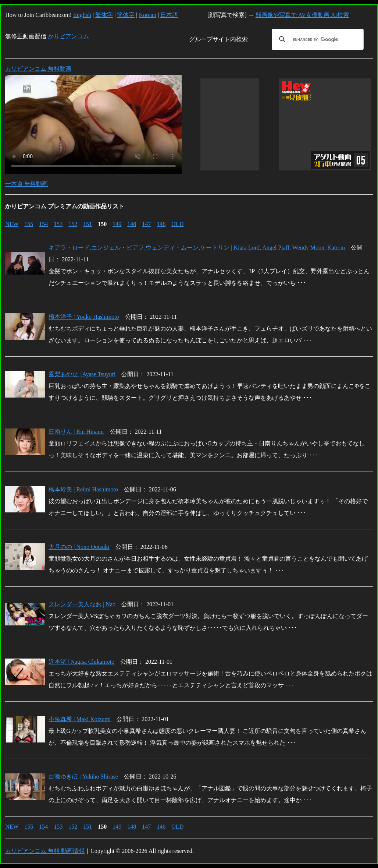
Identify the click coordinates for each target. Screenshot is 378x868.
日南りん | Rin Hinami (76, 432)
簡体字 (126, 15)
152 (73, 224)
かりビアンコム (68, 36)
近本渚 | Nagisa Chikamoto (81, 662)
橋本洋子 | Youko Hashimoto (84, 317)
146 (161, 224)
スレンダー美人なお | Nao (82, 604)
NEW (12, 224)
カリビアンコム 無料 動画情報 (45, 851)
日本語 (169, 15)
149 (117, 224)
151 (88, 224)
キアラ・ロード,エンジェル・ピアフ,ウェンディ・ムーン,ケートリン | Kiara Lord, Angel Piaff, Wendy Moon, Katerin (197, 248)
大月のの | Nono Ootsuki (79, 547)
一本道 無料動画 (26, 184)
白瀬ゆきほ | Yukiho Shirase (83, 777)
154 (43, 224)
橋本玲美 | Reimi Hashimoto (83, 489)
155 (29, 224)
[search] (317, 39)
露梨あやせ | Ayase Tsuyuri (82, 374)
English (82, 15)
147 (146, 224)
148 (132, 224)
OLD (177, 224)
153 (58, 224)
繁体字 (104, 15)
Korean (148, 15)
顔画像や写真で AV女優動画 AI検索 (302, 15)
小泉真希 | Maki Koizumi (80, 719)
